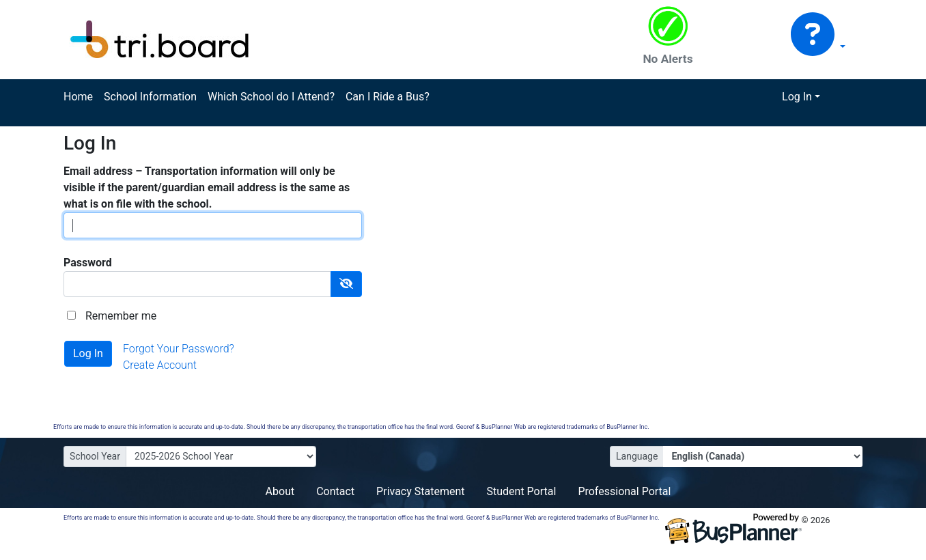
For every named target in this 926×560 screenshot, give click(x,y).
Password (88, 263)
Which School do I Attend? (271, 97)
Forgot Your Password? (179, 349)
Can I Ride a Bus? (388, 97)
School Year (95, 456)
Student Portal (522, 491)
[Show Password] (346, 284)
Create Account (160, 365)
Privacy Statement (420, 491)
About (280, 491)
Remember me (121, 316)
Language (637, 456)
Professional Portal (624, 491)
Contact (335, 491)
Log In (797, 97)
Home (78, 97)
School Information (150, 97)
